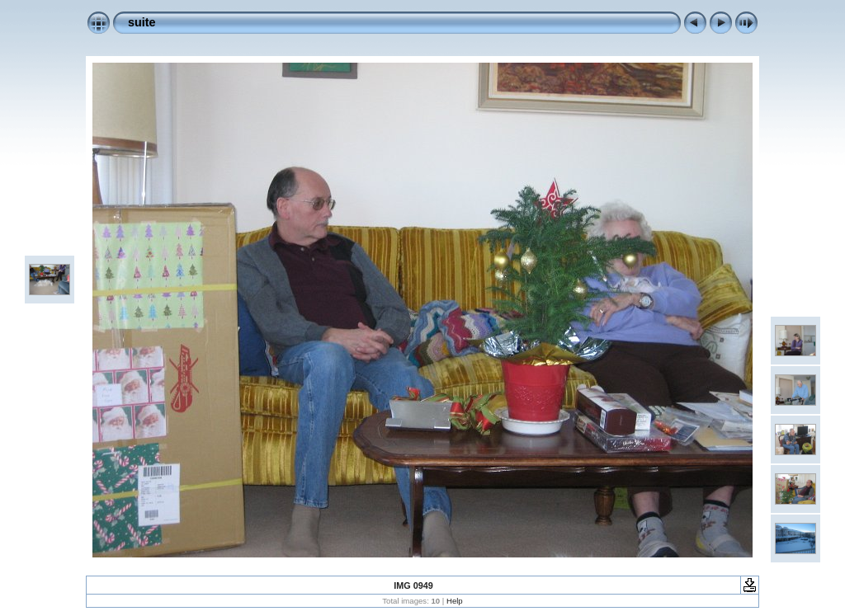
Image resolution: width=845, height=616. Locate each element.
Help (455, 601)
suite (142, 22)
